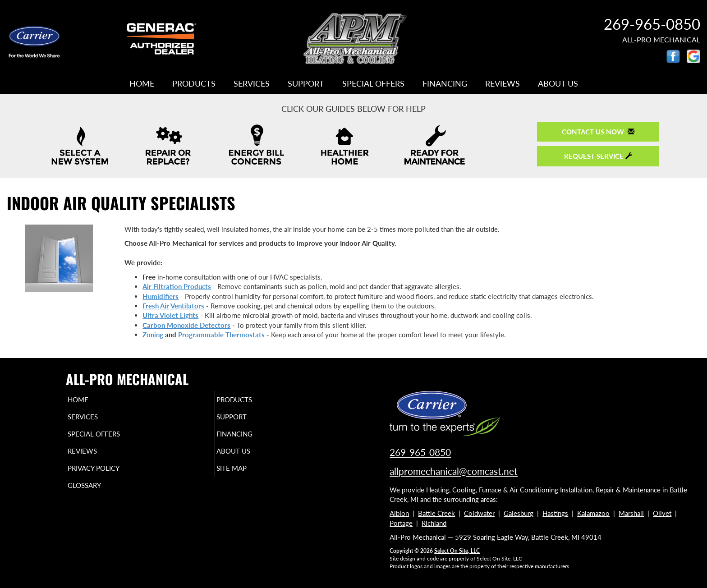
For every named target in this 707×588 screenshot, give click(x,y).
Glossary (100, 495)
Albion (399, 513)
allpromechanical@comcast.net (454, 471)
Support (306, 83)
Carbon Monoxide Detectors (186, 325)
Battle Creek (436, 513)
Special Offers (373, 83)
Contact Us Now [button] (598, 132)
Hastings (555, 513)
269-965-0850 (420, 452)
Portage (401, 523)
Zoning (153, 335)
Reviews (503, 83)
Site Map (247, 476)
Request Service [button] (598, 156)
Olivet (662, 513)
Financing (445, 83)
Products (194, 83)
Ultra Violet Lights (170, 315)
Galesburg (519, 513)
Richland (434, 523)
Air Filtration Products (177, 286)
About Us (558, 83)
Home (142, 83)
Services (252, 83)
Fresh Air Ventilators (173, 306)
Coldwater (479, 513)
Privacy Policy (111, 476)
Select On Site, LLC (457, 551)
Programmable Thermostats (221, 335)
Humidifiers (161, 296)
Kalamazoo (593, 513)
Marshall (631, 513)
